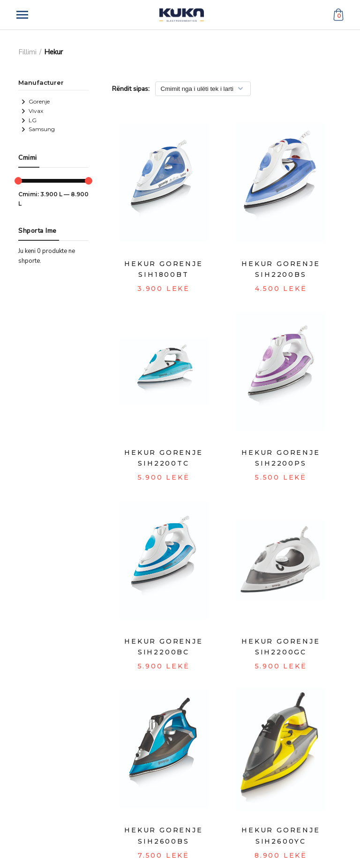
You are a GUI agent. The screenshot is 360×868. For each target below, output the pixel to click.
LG (29, 120)
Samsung (38, 129)
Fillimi (27, 52)
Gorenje (35, 101)
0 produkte (52, 251)
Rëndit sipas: (131, 89)
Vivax (32, 111)
